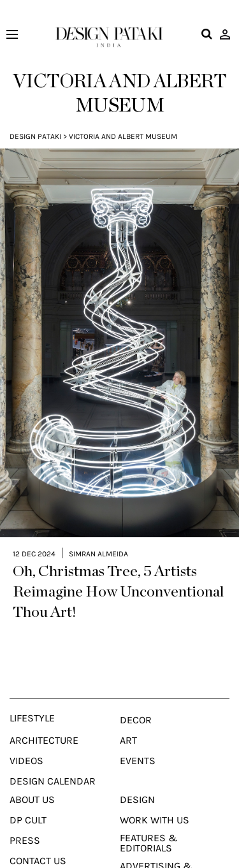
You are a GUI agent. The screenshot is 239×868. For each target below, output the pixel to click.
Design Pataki (35, 136)
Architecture (44, 721)
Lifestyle (32, 699)
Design (137, 781)
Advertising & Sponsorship (156, 852)
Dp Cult (28, 801)
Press (25, 821)
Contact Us (38, 842)
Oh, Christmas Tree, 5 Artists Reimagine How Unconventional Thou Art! (119, 573)
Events (138, 742)
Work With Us (155, 801)
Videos (26, 742)
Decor (136, 701)
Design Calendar (53, 762)
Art (128, 721)
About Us (32, 781)
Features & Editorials (149, 824)
